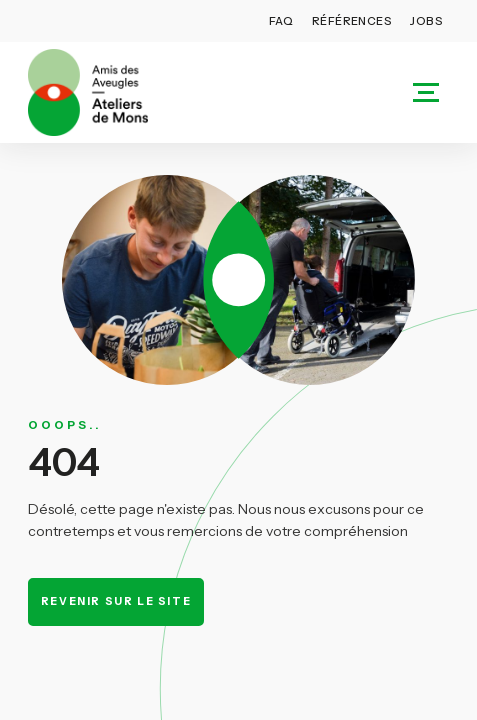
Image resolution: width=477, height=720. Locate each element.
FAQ (281, 21)
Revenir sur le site (116, 601)
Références (352, 21)
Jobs (426, 21)
